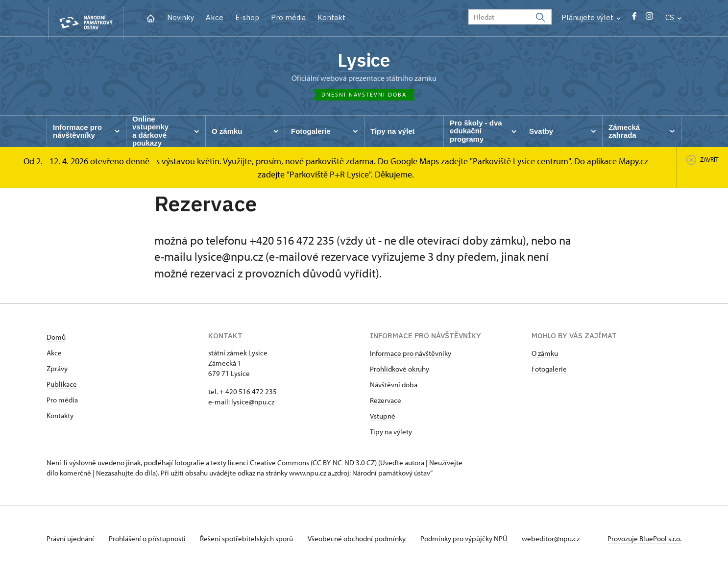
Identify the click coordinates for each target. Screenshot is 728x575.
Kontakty (60, 419)
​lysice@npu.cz (253, 406)
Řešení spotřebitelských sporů (253, 542)
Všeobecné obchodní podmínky (365, 542)
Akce (215, 17)
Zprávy (57, 372)
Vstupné (383, 420)
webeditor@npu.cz (564, 542)
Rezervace (386, 404)
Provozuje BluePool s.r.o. (644, 542)
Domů (56, 341)
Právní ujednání (71, 542)
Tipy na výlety (391, 436)
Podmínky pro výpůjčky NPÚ (475, 542)
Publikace (62, 388)
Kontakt (331, 17)
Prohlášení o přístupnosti (150, 542)
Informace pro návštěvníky (411, 357)
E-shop (247, 17)
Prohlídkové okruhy (400, 373)
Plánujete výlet (591, 17)
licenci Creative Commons (268, 466)
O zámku (545, 357)
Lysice (364, 61)
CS (673, 17)
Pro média (288, 17)
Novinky (181, 17)
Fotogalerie (549, 373)
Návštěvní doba (394, 388)
